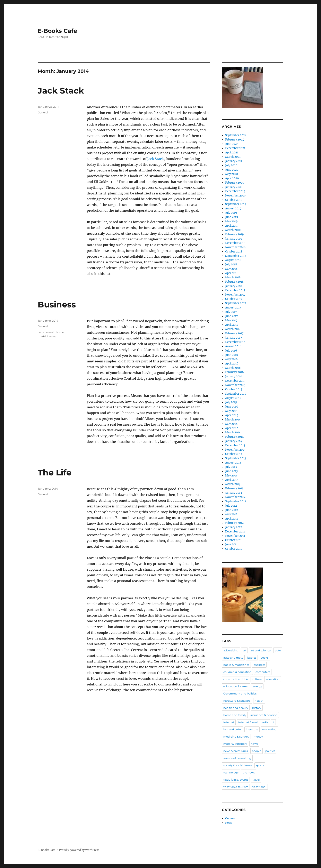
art (244, 650)
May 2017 (231, 320)
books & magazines (236, 665)
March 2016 (233, 368)
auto (278, 650)
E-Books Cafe (57, 31)
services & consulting (237, 758)
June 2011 (231, 544)
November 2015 (235, 385)
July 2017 (231, 312)
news (52, 336)
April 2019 (232, 226)
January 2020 (234, 187)
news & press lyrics (236, 751)
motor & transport (235, 744)
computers (263, 672)
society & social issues (238, 765)
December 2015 (235, 381)
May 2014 (231, 424)
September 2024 (236, 135)
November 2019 (235, 196)
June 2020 (232, 170)
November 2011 (235, 536)
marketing (269, 729)
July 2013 (231, 467)
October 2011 (233, 540)
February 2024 (235, 140)
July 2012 (231, 506)
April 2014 (232, 428)
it (273, 722)
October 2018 (234, 252)
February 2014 (234, 437)
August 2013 (233, 463)
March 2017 (233, 329)
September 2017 (236, 303)
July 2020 (231, 165)
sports (260, 765)
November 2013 (235, 450)
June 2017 (232, 316)
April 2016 (232, 364)
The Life (55, 472)
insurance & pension (264, 715)
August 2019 (233, 208)
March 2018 (233, 277)
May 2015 (231, 411)
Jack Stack (61, 91)
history (257, 708)
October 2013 (234, 454)
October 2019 (234, 200)
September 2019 (236, 204)
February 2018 (234, 282)
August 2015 (233, 398)
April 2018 (232, 273)
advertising (231, 650)
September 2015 (236, 394)
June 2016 (232, 355)
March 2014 (233, 432)
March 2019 (233, 230)
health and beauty (236, 708)
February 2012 (234, 523)
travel (256, 780)
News (229, 823)
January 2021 (234, 161)
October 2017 (234, 299)
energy (257, 686)
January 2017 (234, 338)
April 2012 (232, 519)
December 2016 (235, 342)
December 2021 (235, 148)
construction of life (236, 679)
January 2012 (234, 527)
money (258, 737)
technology (231, 772)
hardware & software (237, 701)
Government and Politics (240, 693)
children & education (237, 672)
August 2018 (233, 260)
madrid (43, 336)
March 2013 (233, 484)
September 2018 (236, 256)
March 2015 (233, 420)
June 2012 (232, 510)
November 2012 (235, 497)
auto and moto (233, 658)
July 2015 (231, 402)
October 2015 (234, 389)
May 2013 (231, 476)
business (259, 665)
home (60, 332)
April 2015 (232, 415)
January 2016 (234, 376)
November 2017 (235, 295)
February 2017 (234, 333)
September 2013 (236, 458)
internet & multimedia (253, 722)
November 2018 (235, 247)
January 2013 (233, 493)
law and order (233, 729)
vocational (259, 787)
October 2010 (234, 549)
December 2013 (235, 445)
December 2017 (235, 290)
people (257, 751)
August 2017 (233, 308)
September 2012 (236, 501)
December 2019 (235, 191)
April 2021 (232, 152)
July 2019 (231, 213)
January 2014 (234, 441)
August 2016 (233, 346)
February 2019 (235, 234)
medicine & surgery (236, 737)
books (264, 658)
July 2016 (231, 351)
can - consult (46, 332)
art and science (261, 650)
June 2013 (231, 471)
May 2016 (231, 359)
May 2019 (231, 221)
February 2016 (235, 372)
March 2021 (233, 157)
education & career (236, 686)
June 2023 (232, 144)
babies (252, 658)
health (259, 701)
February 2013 (234, 488)
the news (249, 772)
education (273, 679)
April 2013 (232, 480)
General (43, 112)
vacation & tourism (236, 787)
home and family (235, 715)
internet (229, 722)
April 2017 (232, 325)
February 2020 (235, 183)
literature (252, 729)
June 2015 (232, 407)
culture (257, 679)
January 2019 (234, 239)
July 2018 (231, 264)
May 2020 (232, 174)
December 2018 (235, 243)
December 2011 (235, 532)
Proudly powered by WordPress (79, 850)
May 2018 (231, 269)
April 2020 (232, 178)
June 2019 (232, 217)
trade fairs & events (236, 780)
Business (57, 304)
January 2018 (234, 286)
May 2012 (231, 514)
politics (270, 751)
